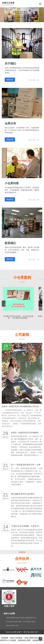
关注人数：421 (34, 80)
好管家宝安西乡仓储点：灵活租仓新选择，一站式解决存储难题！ (18, 317)
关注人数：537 (34, 140)
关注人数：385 (34, 200)
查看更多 (22, 552)
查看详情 (10, 80)
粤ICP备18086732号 (31, 632)
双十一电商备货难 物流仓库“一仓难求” (27, 465)
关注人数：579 (34, 260)
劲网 (15, 632)
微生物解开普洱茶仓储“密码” (23, 494)
